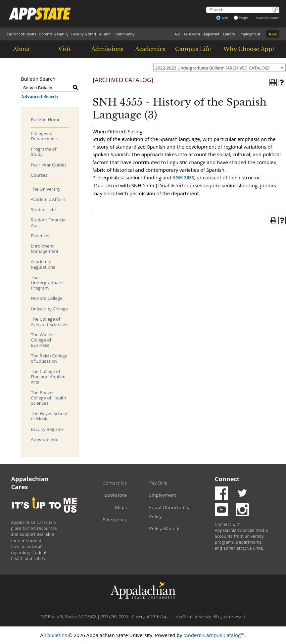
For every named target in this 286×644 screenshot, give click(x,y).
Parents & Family (54, 34)
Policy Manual (164, 529)
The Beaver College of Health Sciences (48, 398)
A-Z (177, 34)
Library (229, 34)
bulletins (57, 635)
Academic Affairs (48, 199)
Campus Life (193, 49)
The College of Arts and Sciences (49, 322)
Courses (39, 175)
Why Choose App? (249, 49)
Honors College (47, 298)
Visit (65, 49)
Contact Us (115, 483)
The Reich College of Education (49, 358)
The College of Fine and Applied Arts (48, 377)
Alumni (105, 34)
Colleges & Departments (45, 136)
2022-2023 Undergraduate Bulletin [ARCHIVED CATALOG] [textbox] (212, 68)
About (22, 49)
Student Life (43, 209)
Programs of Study (44, 152)
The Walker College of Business (42, 340)
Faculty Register (47, 429)
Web (222, 18)
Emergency (115, 520)
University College (49, 309)
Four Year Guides (49, 165)
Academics (150, 49)
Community (125, 34)
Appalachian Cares (30, 483)
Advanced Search (39, 97)
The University (46, 189)
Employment (249, 34)
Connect (227, 479)
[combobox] (219, 68)
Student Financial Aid (49, 222)
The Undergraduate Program (47, 283)
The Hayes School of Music (49, 416)
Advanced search (268, 18)
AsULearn (192, 34)
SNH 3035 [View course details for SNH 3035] (184, 178)
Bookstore (116, 495)
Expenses (41, 236)
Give (273, 34)
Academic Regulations (43, 264)
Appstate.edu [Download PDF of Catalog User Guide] (45, 439)
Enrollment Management (45, 249)
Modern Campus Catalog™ (214, 635)
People (241, 18)
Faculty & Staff (84, 34)
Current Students (22, 34)
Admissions (107, 49)
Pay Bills (158, 483)
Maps (121, 507)
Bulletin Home (46, 119)
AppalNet (211, 34)
